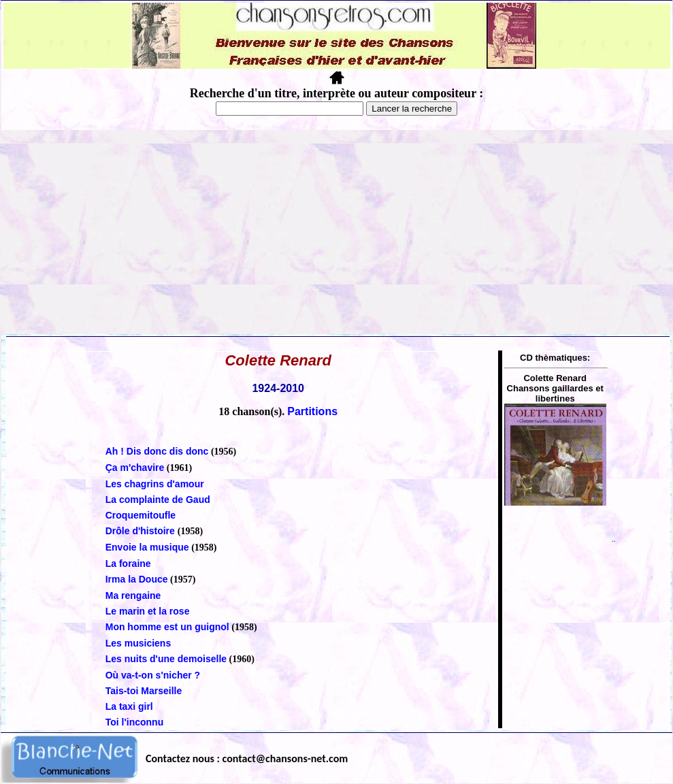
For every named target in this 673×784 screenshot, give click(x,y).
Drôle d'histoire (142, 531)
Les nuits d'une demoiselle (166, 659)
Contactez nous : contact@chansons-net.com (247, 758)
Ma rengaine (133, 595)
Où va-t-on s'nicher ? (153, 675)
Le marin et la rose (148, 611)
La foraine (128, 563)
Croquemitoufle (141, 515)
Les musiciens (138, 643)
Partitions (312, 411)
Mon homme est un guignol (167, 627)
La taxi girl (129, 706)
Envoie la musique (147, 547)
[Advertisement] (336, 232)
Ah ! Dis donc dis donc (157, 451)
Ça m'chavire (135, 468)
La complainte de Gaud (158, 500)
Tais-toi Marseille (144, 691)
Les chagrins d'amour (155, 484)
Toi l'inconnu (135, 722)
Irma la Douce (137, 579)
